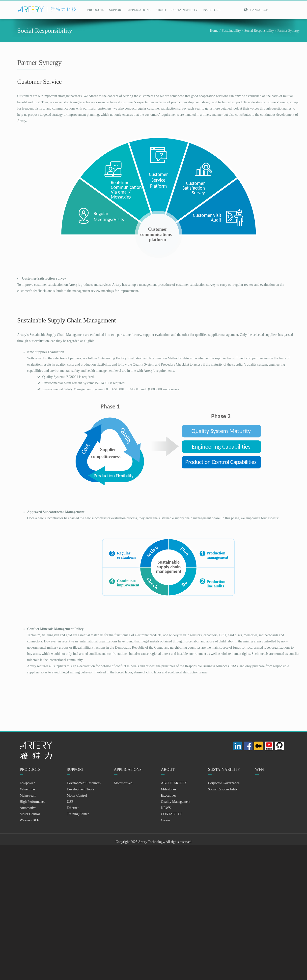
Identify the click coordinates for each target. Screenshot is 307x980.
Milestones (169, 789)
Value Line (27, 789)
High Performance (33, 802)
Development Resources (84, 783)
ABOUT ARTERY (174, 783)
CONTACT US (172, 814)
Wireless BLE (29, 820)
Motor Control (30, 814)
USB (70, 802)
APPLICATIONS (139, 10)
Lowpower (27, 783)
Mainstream (28, 795)
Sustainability (231, 31)
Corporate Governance (224, 783)
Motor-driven (123, 783)
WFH (260, 769)
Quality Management (176, 802)
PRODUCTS (96, 10)
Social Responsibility (259, 31)
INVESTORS (211, 10)
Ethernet (73, 808)
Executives (169, 795)
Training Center (78, 814)
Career (166, 820)
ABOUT (161, 10)
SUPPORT (116, 10)
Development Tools (81, 789)
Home (214, 31)
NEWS (166, 808)
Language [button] (256, 10)
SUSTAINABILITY (185, 10)
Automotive (28, 808)
